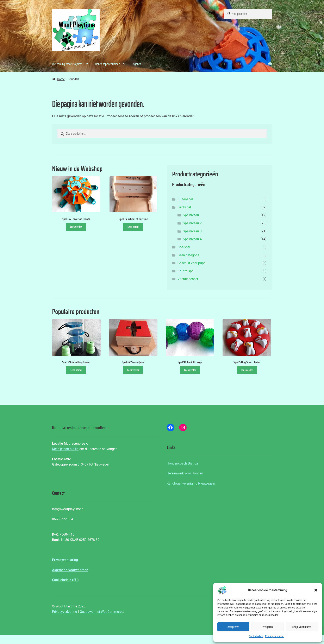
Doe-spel (184, 247)
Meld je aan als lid (65, 449)
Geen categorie (188, 255)
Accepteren (233, 627)
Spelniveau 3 (192, 231)
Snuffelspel (186, 271)
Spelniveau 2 (192, 223)
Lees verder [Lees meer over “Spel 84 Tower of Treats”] (76, 227)
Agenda (137, 64)
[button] (316, 590)
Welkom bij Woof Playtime (67, 64)
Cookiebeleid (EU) (65, 580)
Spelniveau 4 (192, 239)
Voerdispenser (188, 279)
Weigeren (268, 627)
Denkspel (184, 207)
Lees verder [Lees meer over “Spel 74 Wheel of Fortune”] (133, 227)
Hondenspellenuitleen (108, 64)
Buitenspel (185, 199)
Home (61, 79)
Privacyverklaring (275, 636)
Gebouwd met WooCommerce (101, 612)
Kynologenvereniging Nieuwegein (191, 483)
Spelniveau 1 (192, 215)
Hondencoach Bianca (182, 463)
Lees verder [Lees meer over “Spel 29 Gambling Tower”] (76, 370)
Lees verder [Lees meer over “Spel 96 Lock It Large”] (190, 370)
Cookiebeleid (256, 636)
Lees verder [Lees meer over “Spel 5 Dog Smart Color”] (247, 370)
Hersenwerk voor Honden (185, 473)
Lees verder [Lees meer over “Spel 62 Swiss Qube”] (133, 370)
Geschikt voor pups (191, 263)
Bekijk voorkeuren (302, 627)
